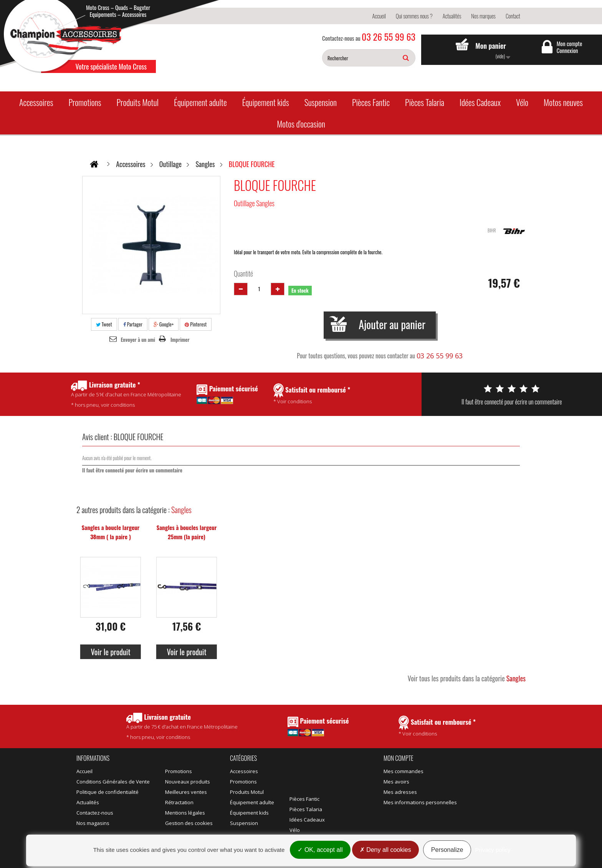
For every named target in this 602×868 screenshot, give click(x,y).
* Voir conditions (437, 726)
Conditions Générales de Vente (113, 782)
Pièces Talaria (425, 102)
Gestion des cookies (189, 823)
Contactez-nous (95, 813)
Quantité (243, 273)
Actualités (452, 16)
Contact (513, 16)
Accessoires (36, 102)
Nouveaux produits (188, 782)
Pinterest (196, 324)
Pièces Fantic (371, 102)
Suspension (321, 102)
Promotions (85, 102)
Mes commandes (404, 771)
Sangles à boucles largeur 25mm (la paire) (186, 532)
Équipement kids (266, 102)
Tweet (104, 324)
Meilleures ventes (186, 792)
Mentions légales (185, 813)
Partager (133, 324)
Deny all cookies (385, 850)
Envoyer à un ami (138, 340)
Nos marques (483, 16)
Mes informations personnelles (420, 802)
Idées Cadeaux (480, 102)
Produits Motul (137, 102)
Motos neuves (563, 102)
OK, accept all (320, 850)
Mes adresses (400, 792)
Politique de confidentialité (107, 792)
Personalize (447, 850)
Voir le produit (110, 652)
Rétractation (179, 802)
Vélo (522, 102)
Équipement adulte (200, 102)
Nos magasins (93, 823)
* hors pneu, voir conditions (182, 726)
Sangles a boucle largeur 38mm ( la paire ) (111, 532)
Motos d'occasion (301, 124)
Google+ (164, 324)
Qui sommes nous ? (414, 16)
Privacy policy (493, 850)
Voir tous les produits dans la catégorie (467, 678)
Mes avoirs (396, 782)
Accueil (379, 16)
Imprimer (180, 340)
